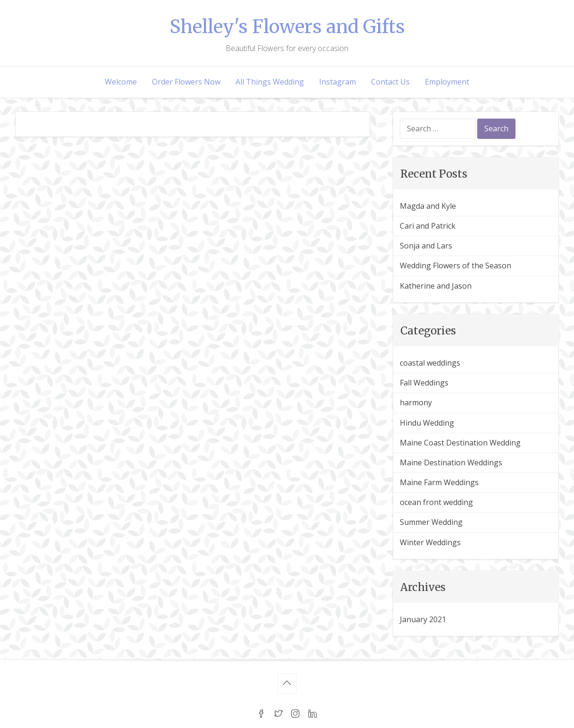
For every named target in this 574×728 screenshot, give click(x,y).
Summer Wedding (431, 522)
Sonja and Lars (426, 246)
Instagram (338, 82)
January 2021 (423, 619)
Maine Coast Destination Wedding (460, 443)
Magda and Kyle (428, 206)
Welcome (121, 82)
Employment (447, 82)
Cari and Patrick (428, 226)
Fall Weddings (424, 383)
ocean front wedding (436, 502)
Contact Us (390, 82)
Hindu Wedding (427, 423)
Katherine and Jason (436, 286)
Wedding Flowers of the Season (456, 266)
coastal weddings (430, 363)
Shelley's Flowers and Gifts (287, 26)
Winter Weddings (430, 542)
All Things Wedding (270, 82)
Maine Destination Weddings (451, 462)
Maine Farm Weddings (439, 482)
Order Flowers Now (186, 82)
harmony (416, 403)
